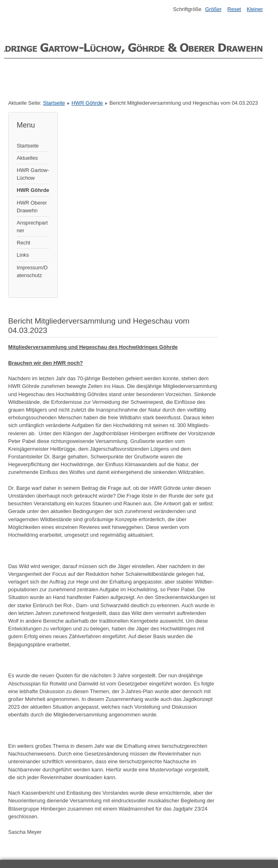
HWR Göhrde (87, 103)
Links (23, 255)
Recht (23, 243)
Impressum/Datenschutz (32, 271)
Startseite (54, 103)
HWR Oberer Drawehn (32, 207)
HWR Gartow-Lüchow (33, 174)
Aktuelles (27, 158)
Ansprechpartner (32, 227)
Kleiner (255, 9)
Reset (234, 9)
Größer (213, 9)
